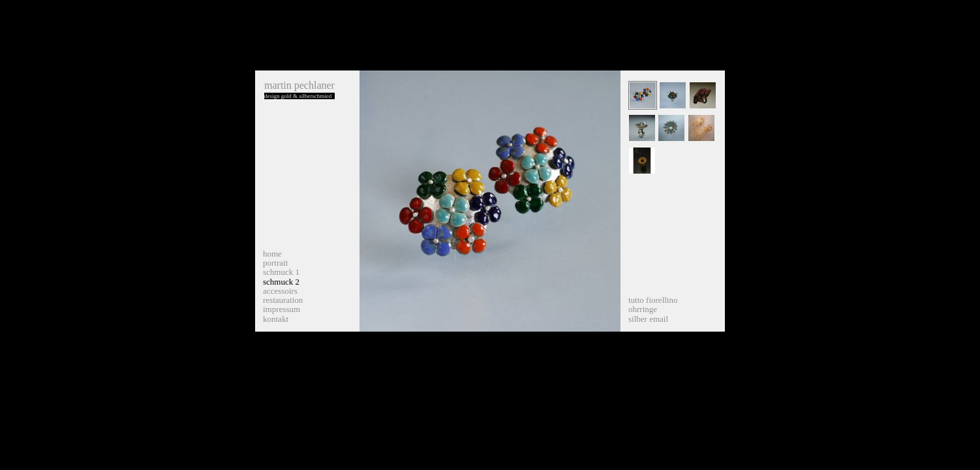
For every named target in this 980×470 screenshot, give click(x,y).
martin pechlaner (299, 85)
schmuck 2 (281, 282)
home (272, 254)
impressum (282, 309)
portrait (275, 263)
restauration (283, 300)
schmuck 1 (281, 272)
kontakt (276, 319)
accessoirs (280, 291)
